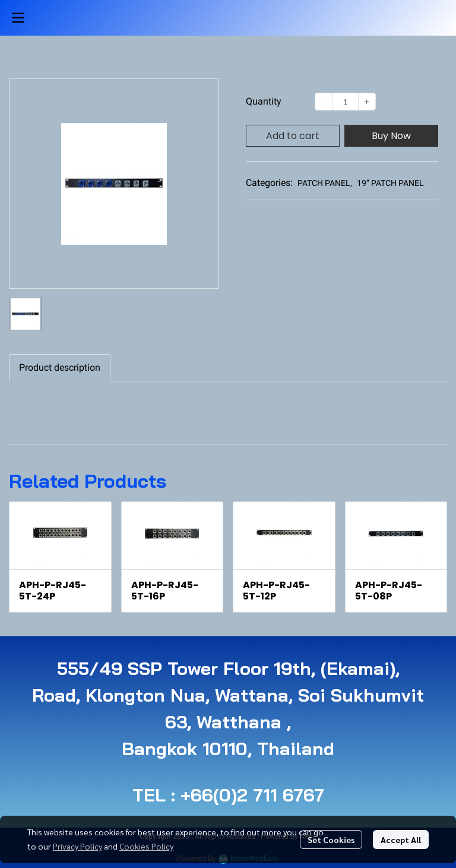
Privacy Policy (77, 846)
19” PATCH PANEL (390, 183)
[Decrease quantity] (324, 102)
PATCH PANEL (325, 183)
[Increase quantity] (367, 102)
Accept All (401, 839)
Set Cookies (331, 839)
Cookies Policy (146, 846)
